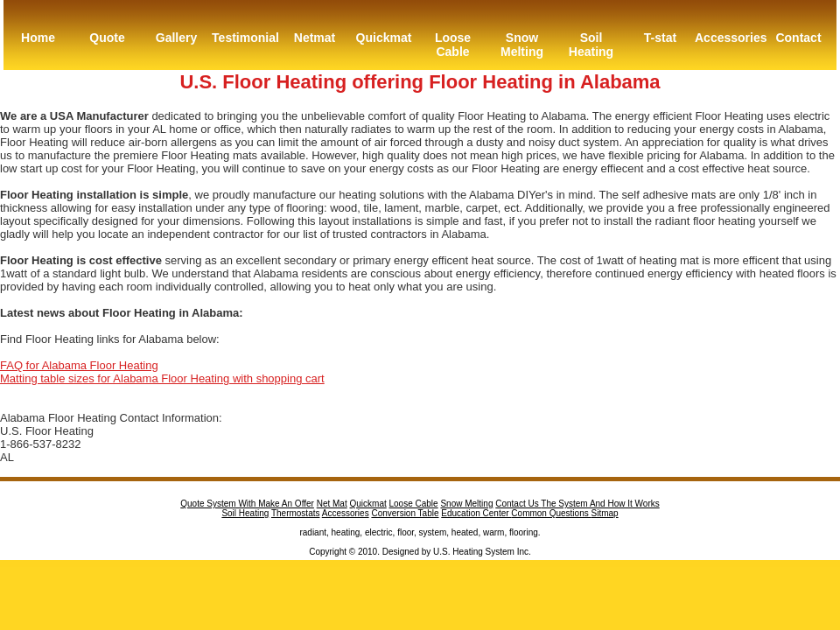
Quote (107, 38)
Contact (798, 38)
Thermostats (296, 513)
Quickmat (384, 38)
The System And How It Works (600, 504)
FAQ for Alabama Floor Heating (79, 365)
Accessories (729, 38)
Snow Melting (522, 45)
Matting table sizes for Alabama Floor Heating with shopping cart (162, 378)
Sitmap (605, 513)
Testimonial (245, 38)
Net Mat (332, 504)
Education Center (476, 513)
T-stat (660, 38)
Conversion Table (405, 513)
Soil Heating (591, 45)
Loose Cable (453, 45)
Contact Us (518, 504)
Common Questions (551, 513)
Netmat (315, 38)
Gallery (176, 38)
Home (38, 38)
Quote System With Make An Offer (247, 504)
